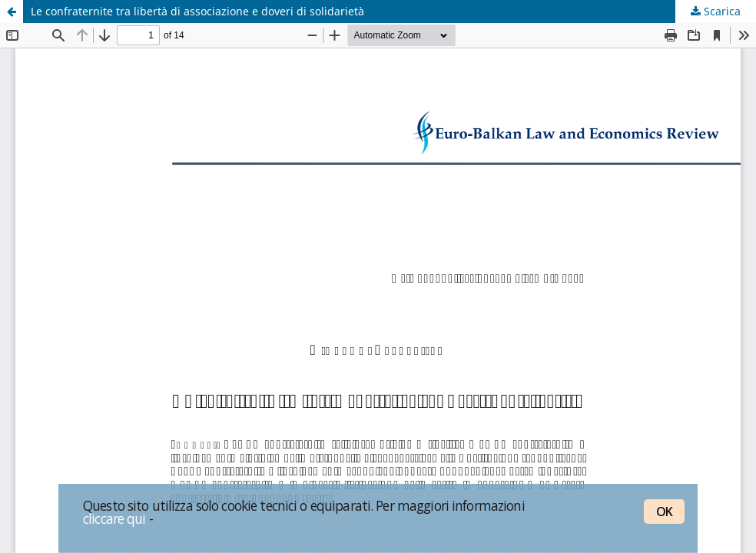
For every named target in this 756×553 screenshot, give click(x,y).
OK (664, 512)
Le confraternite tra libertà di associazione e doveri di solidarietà (197, 11)
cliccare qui (114, 518)
